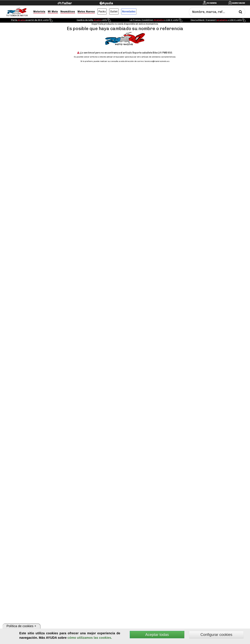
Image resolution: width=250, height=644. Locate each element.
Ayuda (108, 3)
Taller (67, 3)
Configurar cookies (216, 635)
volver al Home (91, 57)
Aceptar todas (157, 635)
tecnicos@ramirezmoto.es (157, 61)
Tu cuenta (212, 3)
